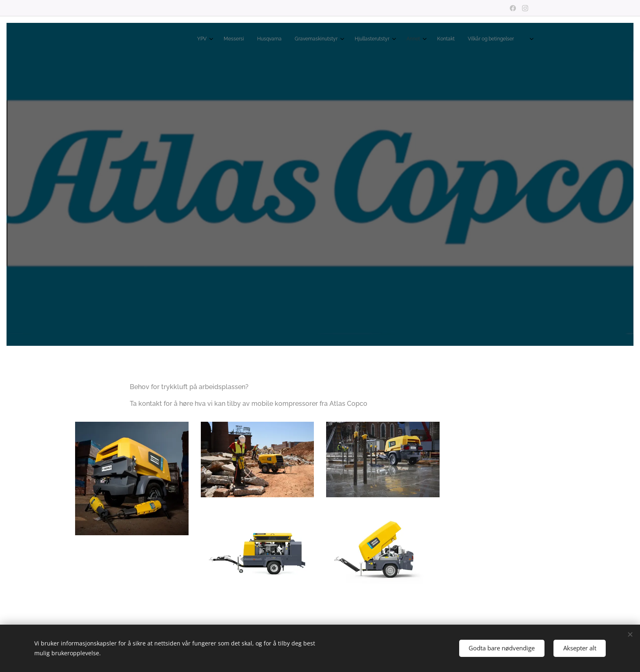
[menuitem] (420, 40)
